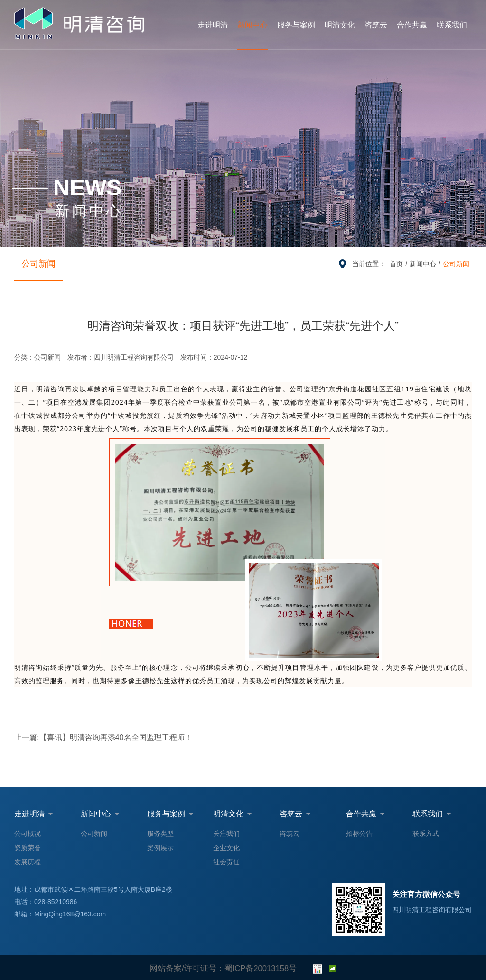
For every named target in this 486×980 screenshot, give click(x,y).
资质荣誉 (28, 848)
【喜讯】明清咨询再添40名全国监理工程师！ (92, 737)
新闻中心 (252, 25)
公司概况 (28, 833)
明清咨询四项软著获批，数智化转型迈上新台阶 (391, 737)
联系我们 (452, 25)
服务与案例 (296, 25)
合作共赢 (412, 25)
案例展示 (160, 848)
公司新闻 (33, 263)
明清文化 (340, 25)
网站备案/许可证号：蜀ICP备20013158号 (223, 968)
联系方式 (426, 833)
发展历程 (28, 862)
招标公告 (359, 833)
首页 (396, 264)
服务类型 (160, 833)
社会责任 (226, 862)
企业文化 (226, 848)
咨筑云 (376, 25)
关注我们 (226, 833)
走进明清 (213, 25)
